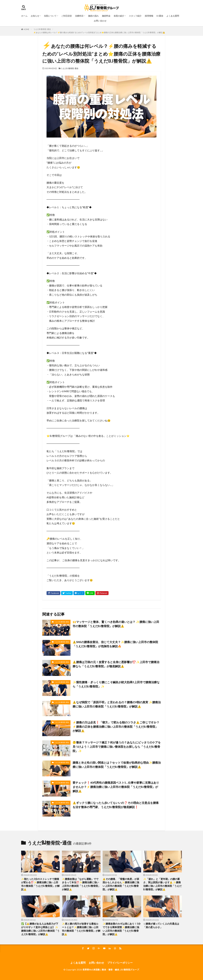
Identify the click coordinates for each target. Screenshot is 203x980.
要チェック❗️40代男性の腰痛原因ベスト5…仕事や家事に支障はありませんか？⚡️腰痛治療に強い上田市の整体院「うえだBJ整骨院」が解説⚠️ (116, 787)
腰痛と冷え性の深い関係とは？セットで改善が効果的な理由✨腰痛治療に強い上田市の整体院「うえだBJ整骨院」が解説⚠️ (117, 765)
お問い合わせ (100, 21)
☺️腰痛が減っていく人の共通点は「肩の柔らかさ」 (161, 925)
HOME (26, 29)
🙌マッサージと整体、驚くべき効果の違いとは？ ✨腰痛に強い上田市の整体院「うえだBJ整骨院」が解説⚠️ (116, 624)
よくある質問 (173, 16)
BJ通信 (160, 16)
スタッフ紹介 (135, 16)
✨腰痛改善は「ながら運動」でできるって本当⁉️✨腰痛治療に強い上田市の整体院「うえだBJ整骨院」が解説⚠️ (81, 884)
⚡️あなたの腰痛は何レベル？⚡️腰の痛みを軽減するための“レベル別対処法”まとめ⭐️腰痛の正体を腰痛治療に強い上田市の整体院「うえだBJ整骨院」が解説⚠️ (99, 32)
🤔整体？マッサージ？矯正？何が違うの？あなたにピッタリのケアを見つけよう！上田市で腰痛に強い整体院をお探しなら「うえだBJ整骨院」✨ (117, 746)
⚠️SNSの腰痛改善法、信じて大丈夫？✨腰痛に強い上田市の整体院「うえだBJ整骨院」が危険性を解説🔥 (115, 644)
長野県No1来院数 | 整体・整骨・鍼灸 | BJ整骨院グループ (111, 970)
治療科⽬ (79, 16)
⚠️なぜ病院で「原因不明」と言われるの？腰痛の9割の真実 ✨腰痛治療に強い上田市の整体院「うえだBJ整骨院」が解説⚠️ (117, 704)
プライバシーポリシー (120, 963)
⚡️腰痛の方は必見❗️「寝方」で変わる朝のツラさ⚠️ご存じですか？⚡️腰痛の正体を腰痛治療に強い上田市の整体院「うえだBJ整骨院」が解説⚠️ (116, 726)
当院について (50, 16)
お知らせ (35, 16)
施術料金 (106, 16)
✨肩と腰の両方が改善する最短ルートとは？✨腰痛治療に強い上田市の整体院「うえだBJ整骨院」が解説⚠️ (81, 929)
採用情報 (149, 16)
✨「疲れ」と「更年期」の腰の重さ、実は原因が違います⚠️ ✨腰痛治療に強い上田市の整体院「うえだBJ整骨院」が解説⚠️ (162, 884)
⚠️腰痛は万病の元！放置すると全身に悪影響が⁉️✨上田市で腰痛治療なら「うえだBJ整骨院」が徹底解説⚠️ (116, 664)
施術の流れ (93, 16)
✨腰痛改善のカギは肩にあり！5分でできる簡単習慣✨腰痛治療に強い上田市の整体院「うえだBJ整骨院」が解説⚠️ (122, 929)
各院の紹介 (119, 16)
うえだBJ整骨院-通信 (42, 29)
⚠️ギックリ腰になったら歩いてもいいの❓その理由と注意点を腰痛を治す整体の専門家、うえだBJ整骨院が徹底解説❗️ (116, 805)
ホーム (24, 16)
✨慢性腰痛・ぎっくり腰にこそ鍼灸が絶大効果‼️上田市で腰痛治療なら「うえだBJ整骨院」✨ (116, 684)
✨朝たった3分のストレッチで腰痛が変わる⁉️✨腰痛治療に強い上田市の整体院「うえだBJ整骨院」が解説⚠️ (40, 884)
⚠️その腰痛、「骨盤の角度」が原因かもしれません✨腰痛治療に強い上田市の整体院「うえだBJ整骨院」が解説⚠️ (121, 884)
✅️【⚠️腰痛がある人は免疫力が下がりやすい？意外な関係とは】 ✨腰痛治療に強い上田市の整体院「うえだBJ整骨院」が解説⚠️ (40, 929)
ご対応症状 (66, 16)
